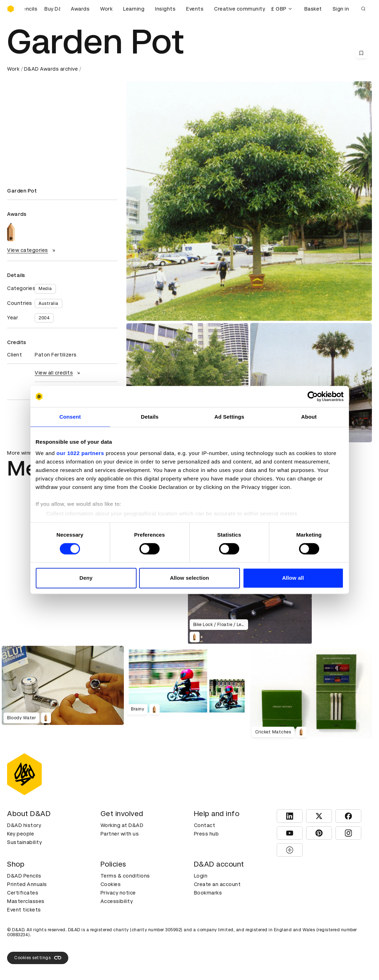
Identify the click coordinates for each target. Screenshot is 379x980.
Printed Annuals (27, 884)
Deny (86, 578)
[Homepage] (11, 9)
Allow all (293, 578)
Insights (165, 9)
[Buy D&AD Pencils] (42, 9)
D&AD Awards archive (51, 69)
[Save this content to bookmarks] (361, 53)
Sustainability (24, 842)
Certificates (23, 893)
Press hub (206, 834)
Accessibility (117, 901)
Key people (21, 834)
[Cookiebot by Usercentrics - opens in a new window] (313, 396)
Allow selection (189, 578)
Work (106, 9)
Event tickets (24, 910)
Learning (134, 9)
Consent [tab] (70, 417)
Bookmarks (208, 893)
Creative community (240, 9)
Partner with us (120, 834)
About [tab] (309, 417)
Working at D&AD (122, 825)
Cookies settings (38, 958)
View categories (32, 250)
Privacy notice (118, 893)
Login (201, 876)
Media (45, 289)
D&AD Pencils (24, 876)
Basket (313, 9)
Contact (205, 825)
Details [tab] (150, 417)
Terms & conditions (125, 876)
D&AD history (24, 825)
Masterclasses (26, 901)
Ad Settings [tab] (229, 417)
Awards (80, 9)
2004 (44, 318)
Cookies (111, 884)
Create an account (217, 884)
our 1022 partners (80, 453)
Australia (48, 303)
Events (195, 9)
